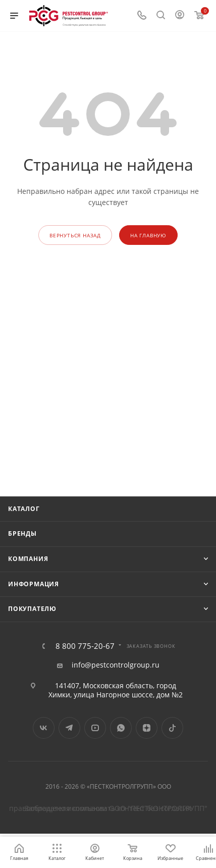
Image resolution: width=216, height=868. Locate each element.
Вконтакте (44, 728)
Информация (34, 584)
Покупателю (32, 609)
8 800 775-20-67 (85, 646)
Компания (28, 559)
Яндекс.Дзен (147, 728)
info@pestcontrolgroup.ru (116, 665)
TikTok (172, 728)
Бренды (22, 533)
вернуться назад (75, 235)
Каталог (24, 509)
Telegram (69, 728)
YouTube (95, 728)
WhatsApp (121, 728)
